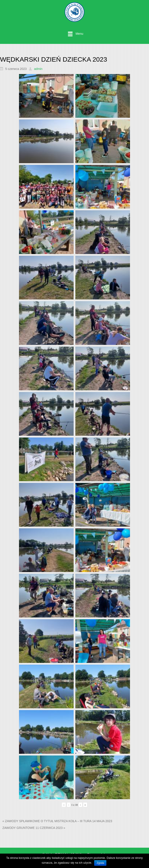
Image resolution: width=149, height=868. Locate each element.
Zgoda (100, 863)
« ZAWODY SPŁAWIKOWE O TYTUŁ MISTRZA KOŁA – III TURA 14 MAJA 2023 (57, 821)
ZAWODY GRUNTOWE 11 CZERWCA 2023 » (34, 828)
